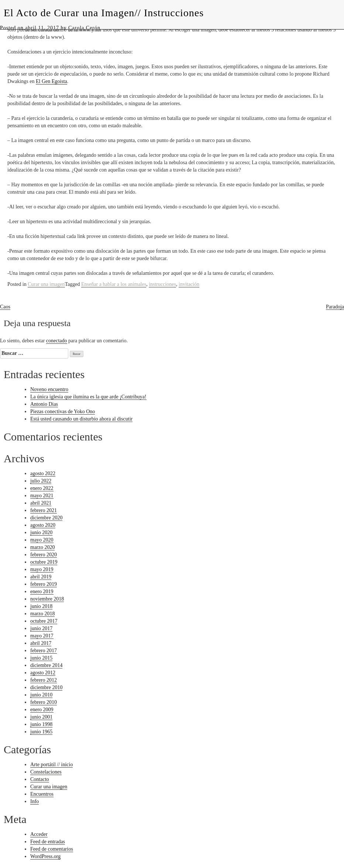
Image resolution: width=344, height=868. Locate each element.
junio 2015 (41, 658)
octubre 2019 (44, 562)
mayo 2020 (42, 540)
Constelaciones (46, 772)
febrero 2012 (44, 680)
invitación (189, 284)
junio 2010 (41, 695)
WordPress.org (45, 856)
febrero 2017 (44, 651)
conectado (57, 341)
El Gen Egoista (51, 81)
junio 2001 (41, 717)
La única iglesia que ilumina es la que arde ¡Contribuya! (88, 397)
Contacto (40, 779)
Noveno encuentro (49, 389)
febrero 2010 (44, 702)
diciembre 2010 (46, 687)
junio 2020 (41, 532)
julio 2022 (41, 481)
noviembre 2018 (47, 599)
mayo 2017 (42, 636)
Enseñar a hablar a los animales (114, 284)
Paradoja (335, 307)
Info (35, 801)
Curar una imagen (46, 284)
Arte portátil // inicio (51, 765)
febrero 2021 (44, 510)
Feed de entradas (48, 842)
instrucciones (162, 284)
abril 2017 (41, 643)
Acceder (39, 834)
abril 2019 (41, 577)
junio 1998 (41, 724)
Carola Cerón (84, 28)
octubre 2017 (44, 621)
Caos (5, 307)
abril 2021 (41, 503)
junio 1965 (41, 732)
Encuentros (42, 794)
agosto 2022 (43, 473)
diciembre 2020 (46, 518)
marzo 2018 (42, 614)
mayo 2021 (42, 496)
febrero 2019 (44, 584)
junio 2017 (41, 628)
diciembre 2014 (46, 665)
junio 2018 (41, 606)
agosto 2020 (43, 525)
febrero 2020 (44, 555)
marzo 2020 (42, 547)
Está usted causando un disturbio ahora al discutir (81, 419)
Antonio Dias (44, 404)
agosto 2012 (43, 673)
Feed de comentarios (52, 849)
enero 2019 (42, 592)
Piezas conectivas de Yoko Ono (63, 411)
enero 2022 (42, 488)
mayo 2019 (42, 569)
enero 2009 (42, 710)
